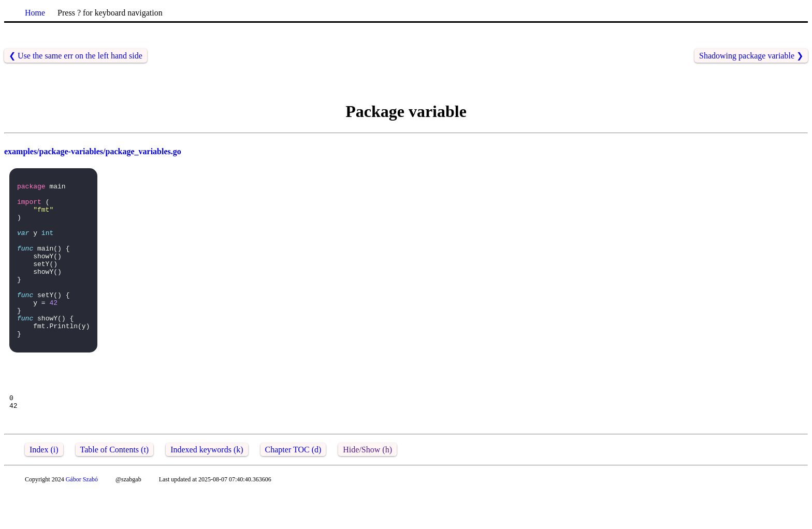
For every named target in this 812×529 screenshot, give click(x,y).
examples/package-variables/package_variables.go (93, 151)
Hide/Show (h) (367, 487)
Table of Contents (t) (115, 487)
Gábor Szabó (82, 517)
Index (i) (44, 487)
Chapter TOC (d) (293, 487)
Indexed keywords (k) (207, 487)
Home (35, 13)
